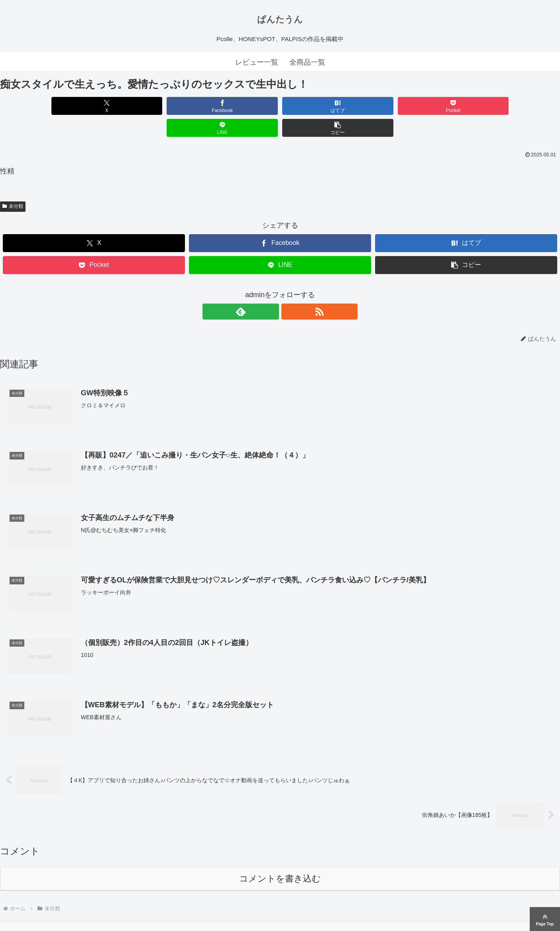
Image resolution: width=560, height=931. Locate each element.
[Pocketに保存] (327, 106)
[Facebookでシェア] (139, 106)
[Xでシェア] (45, 106)
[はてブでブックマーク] (233, 106)
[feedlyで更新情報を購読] (271, 290)
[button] (515, 106)
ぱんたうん (280, 19)
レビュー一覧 (257, 62)
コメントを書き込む (280, 857)
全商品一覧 (307, 62)
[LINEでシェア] (421, 106)
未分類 (13, 184)
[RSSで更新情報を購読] (289, 290)
